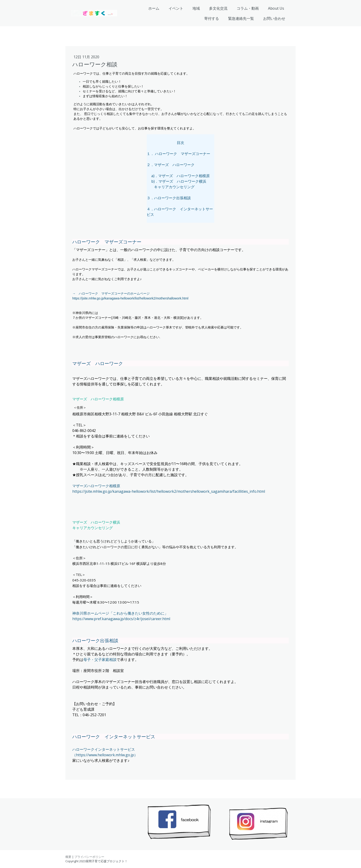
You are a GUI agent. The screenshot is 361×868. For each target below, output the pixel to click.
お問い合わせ (274, 18)
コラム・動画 (248, 8)
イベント (176, 8)
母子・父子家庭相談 (100, 660)
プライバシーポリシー (89, 857)
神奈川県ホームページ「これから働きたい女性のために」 (120, 613)
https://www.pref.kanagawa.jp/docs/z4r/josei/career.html (121, 619)
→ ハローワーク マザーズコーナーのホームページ (111, 293)
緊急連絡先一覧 (241, 18)
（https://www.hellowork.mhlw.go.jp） (105, 755)
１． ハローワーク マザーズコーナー (178, 154)
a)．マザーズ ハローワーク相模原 (180, 176)
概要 (68, 857)
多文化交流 (218, 8)
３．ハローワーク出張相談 (169, 198)
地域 (196, 8)
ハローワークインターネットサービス (104, 749)
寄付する (212, 18)
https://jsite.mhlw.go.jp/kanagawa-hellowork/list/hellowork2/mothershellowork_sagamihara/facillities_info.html (169, 491)
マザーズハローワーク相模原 (96, 486)
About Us (276, 8)
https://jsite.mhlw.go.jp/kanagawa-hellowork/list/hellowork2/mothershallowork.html (130, 298)
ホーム (154, 8)
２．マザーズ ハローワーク (171, 165)
